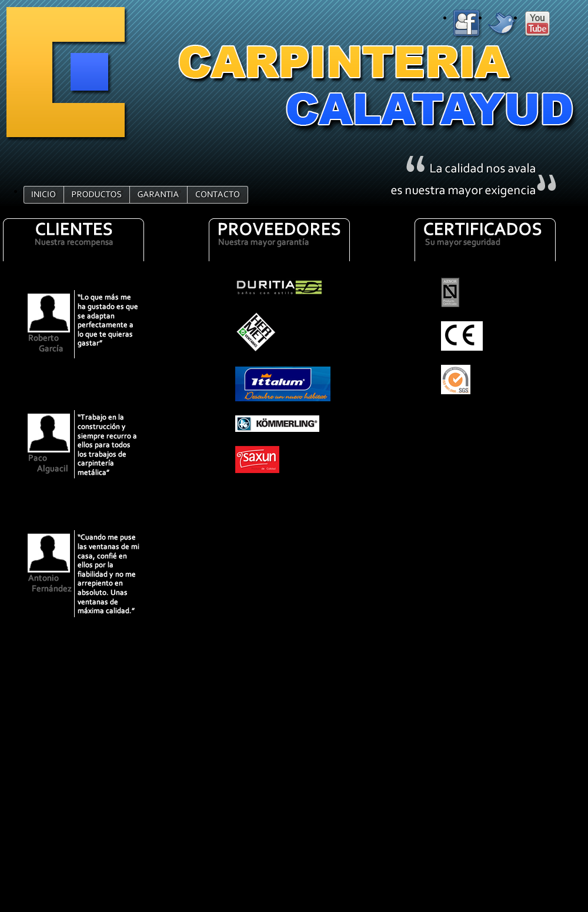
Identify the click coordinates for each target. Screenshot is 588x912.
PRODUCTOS (97, 195)
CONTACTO (218, 195)
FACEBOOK (470, 24)
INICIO (44, 195)
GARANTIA (159, 195)
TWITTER (506, 24)
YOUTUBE (541, 24)
